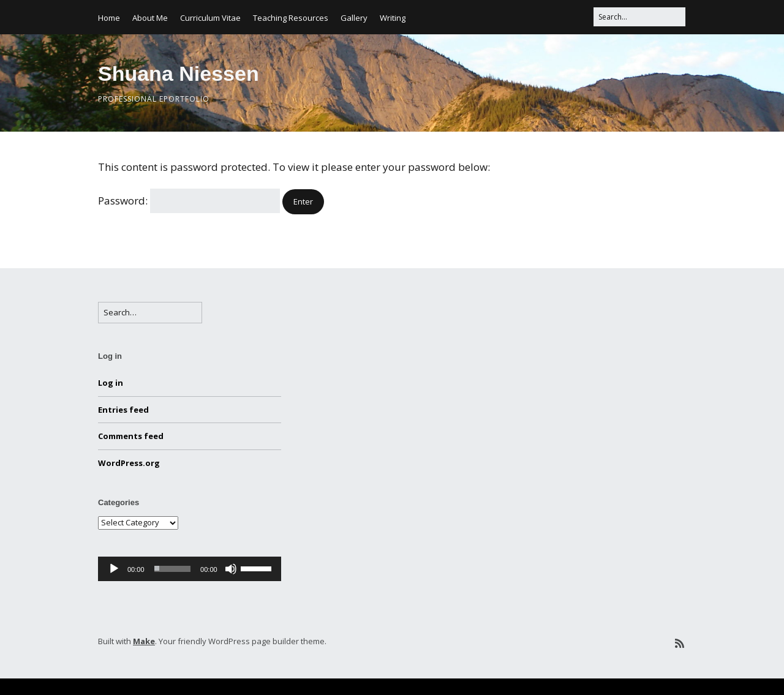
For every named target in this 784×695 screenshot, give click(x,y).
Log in (111, 383)
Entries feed (123, 410)
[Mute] (231, 569)
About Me (150, 18)
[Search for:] (639, 17)
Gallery (354, 18)
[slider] (173, 569)
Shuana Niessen (179, 73)
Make (144, 641)
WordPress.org (129, 463)
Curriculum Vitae (210, 18)
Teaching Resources (291, 18)
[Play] (114, 569)
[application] (190, 569)
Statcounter (32, 687)
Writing (393, 18)
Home (109, 18)
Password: (189, 201)
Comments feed (131, 436)
